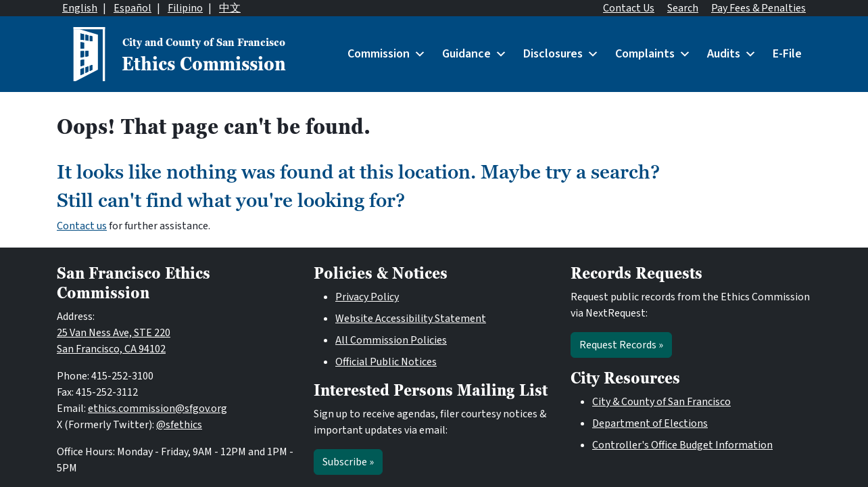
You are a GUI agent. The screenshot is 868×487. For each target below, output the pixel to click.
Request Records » (621, 345)
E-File (787, 54)
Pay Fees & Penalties (758, 8)
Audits (732, 54)
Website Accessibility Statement (411, 319)
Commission (387, 54)
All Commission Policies (391, 340)
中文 (230, 8)
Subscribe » (348, 462)
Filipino (185, 8)
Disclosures (561, 54)
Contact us (82, 226)
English (80, 8)
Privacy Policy (367, 297)
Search (683, 8)
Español (132, 8)
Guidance (475, 54)
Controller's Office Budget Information (682, 445)
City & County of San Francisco (661, 402)
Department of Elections (650, 423)
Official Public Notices (386, 362)
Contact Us (629, 8)
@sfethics (179, 425)
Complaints (653, 54)
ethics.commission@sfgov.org (158, 409)
